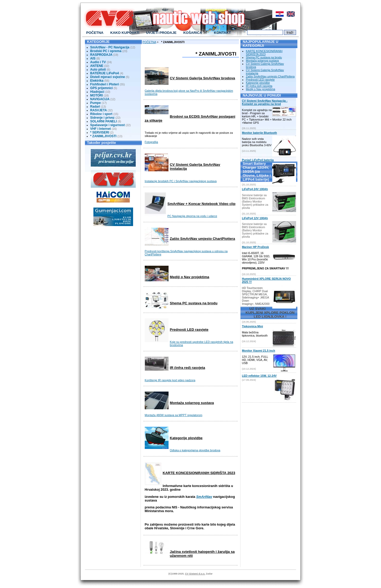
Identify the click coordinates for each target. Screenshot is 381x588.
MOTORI (97, 95)
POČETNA (95, 33)
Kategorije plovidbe (186, 438)
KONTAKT (223, 33)
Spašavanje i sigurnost (108, 125)
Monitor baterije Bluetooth (259, 133)
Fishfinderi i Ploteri (105, 84)
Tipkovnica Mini (252, 326)
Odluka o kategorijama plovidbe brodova (195, 450)
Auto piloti (98, 70)
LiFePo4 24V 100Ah (255, 189)
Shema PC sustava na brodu (194, 303)
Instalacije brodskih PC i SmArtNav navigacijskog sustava (181, 181)
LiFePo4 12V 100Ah (255, 218)
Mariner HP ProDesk (255, 247)
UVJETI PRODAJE (161, 33)
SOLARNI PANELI (103, 121)
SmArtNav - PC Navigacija (110, 47)
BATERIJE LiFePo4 (105, 73)
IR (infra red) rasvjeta (187, 368)
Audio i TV (98, 62)
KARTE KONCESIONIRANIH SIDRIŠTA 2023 (199, 473)
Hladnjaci (97, 92)
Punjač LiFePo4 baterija (258, 160)
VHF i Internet (101, 129)
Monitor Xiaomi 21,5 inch (258, 351)
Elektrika (97, 81)
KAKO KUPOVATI (125, 33)
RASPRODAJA (101, 55)
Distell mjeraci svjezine (108, 77)
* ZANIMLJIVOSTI (103, 136)
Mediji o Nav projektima (190, 277)
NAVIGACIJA (100, 99)
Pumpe (96, 103)
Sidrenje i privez (102, 118)
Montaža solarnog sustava (192, 403)
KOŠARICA (195, 32)
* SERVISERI (100, 132)
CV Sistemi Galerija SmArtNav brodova (203, 78)
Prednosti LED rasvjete (189, 330)
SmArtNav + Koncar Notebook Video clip (201, 204)
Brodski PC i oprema (106, 51)
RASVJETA (99, 110)
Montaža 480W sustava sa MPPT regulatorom (174, 415)
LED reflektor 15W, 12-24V (259, 376)
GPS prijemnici (101, 88)
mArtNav (205, 497)
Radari (95, 107)
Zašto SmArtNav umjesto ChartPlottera (203, 239)
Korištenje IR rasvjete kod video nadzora (170, 380)
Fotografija (151, 142)
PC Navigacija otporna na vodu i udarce (192, 216)
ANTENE (97, 66)
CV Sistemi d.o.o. (195, 574)
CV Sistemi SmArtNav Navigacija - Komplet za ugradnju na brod (265, 102)
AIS (93, 58)
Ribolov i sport (101, 114)
